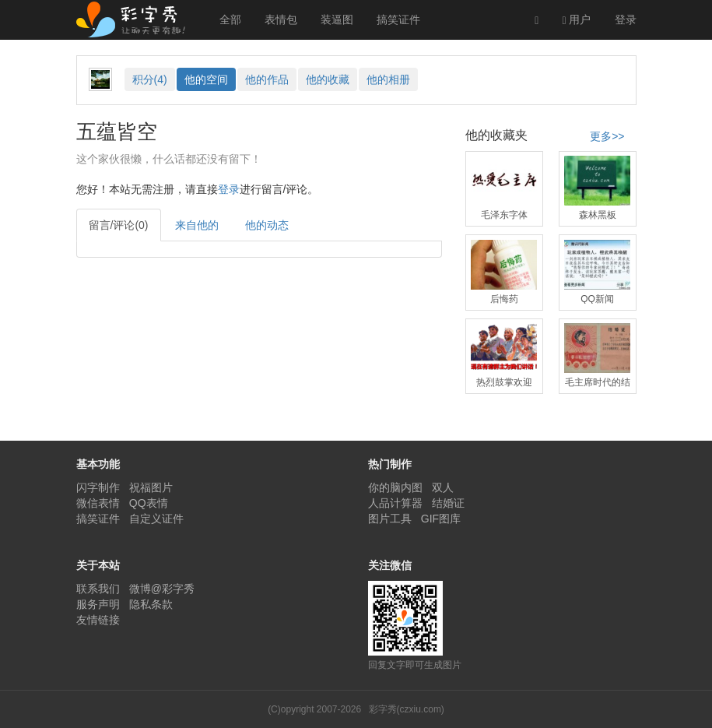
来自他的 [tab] (197, 225)
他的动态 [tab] (267, 225)
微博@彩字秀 (162, 589)
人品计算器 (395, 503)
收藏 (328, 79)
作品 (267, 79)
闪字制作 (98, 487)
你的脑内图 (395, 487)
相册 (388, 79)
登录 (626, 19)
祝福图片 (151, 487)
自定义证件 (156, 519)
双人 (443, 487)
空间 (206, 79)
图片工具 (390, 519)
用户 (576, 20)
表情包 (281, 19)
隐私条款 (151, 604)
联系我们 (98, 589)
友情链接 (98, 620)
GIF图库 (441, 519)
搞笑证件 (398, 19)
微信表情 (98, 503)
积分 (150, 79)
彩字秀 (136, 19)
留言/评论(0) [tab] (119, 225)
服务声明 (98, 604)
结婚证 (448, 503)
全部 (230, 19)
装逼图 (337, 19)
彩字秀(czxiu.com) (407, 709)
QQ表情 (149, 503)
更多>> (607, 136)
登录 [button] (229, 189)
